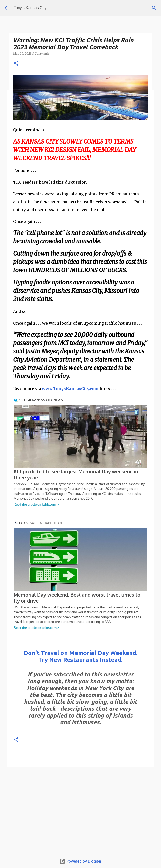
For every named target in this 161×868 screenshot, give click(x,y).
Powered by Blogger (80, 861)
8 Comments (41, 53)
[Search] (154, 8)
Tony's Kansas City (30, 8)
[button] (16, 63)
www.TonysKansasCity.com (70, 389)
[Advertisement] (80, 813)
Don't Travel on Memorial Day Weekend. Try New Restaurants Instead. (81, 656)
